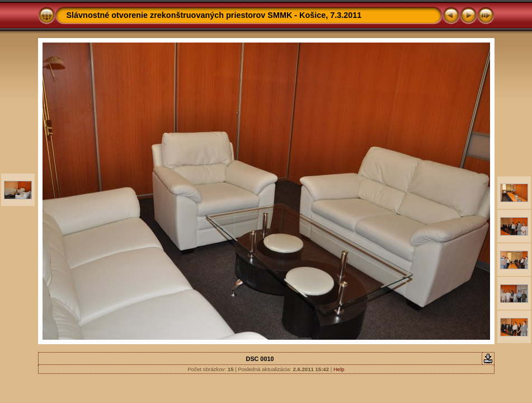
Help (339, 369)
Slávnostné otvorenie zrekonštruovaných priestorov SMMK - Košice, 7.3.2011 (214, 15)
